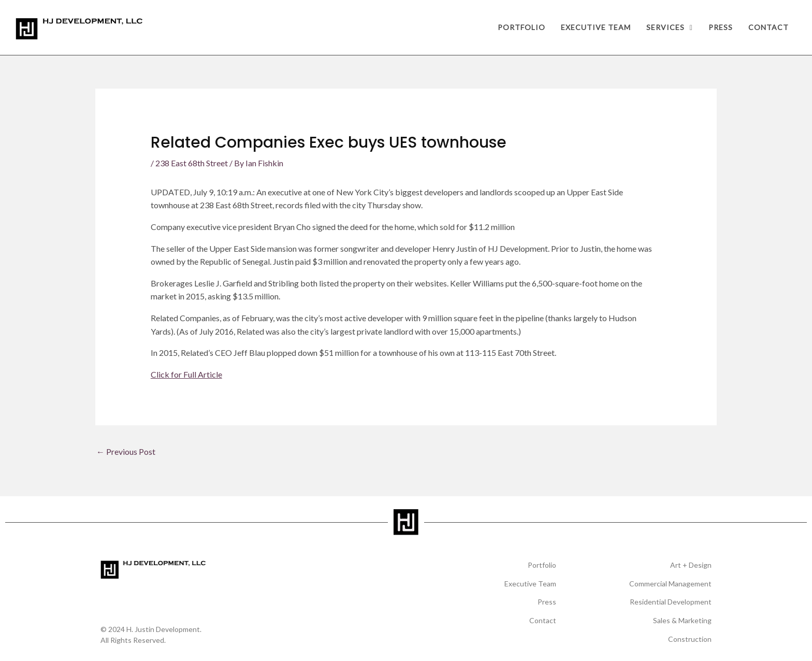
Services (670, 27)
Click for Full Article (186, 374)
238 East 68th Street (192, 163)
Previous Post (126, 451)
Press (721, 27)
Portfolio (521, 27)
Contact (769, 27)
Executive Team (596, 27)
